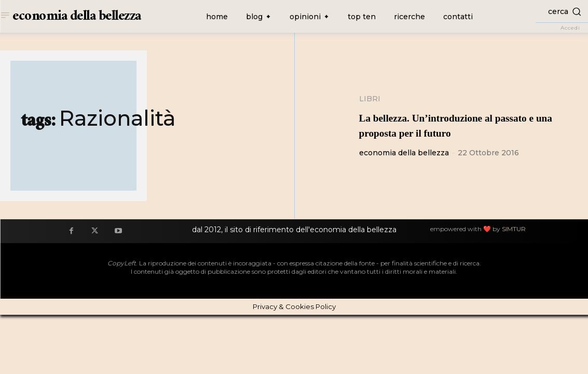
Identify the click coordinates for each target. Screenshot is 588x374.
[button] (562, 11)
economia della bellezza (404, 153)
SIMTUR (514, 229)
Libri (370, 99)
